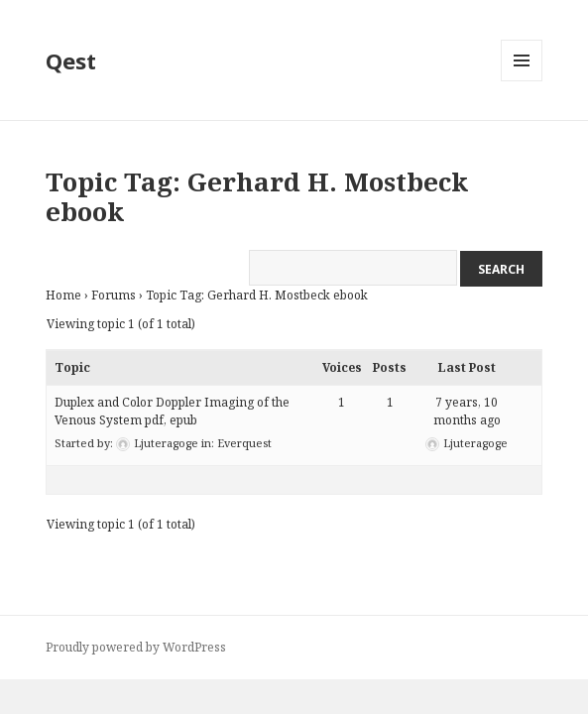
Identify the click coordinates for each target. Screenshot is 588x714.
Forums (114, 295)
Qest (71, 60)
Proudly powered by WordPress (136, 647)
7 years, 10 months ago (467, 411)
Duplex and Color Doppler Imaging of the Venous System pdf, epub (172, 411)
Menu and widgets (522, 81)
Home (63, 295)
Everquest (244, 443)
